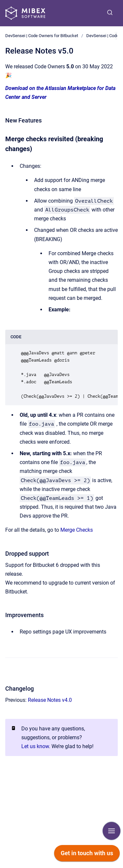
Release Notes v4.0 (50, 700)
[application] (87, 855)
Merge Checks (77, 530)
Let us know (35, 746)
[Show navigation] (112, 831)
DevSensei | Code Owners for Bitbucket (42, 36)
